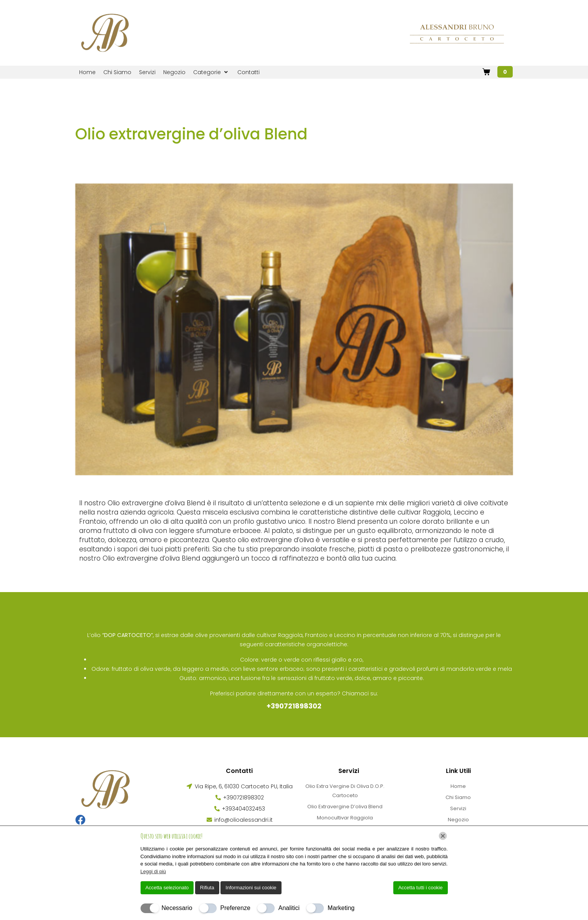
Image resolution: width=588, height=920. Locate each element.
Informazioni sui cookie (251, 888)
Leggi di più (153, 871)
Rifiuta (207, 888)
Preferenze (235, 908)
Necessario (177, 908)
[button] (211, 72)
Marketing (341, 908)
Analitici (289, 908)
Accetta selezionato (167, 888)
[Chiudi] (443, 836)
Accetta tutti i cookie (421, 888)
